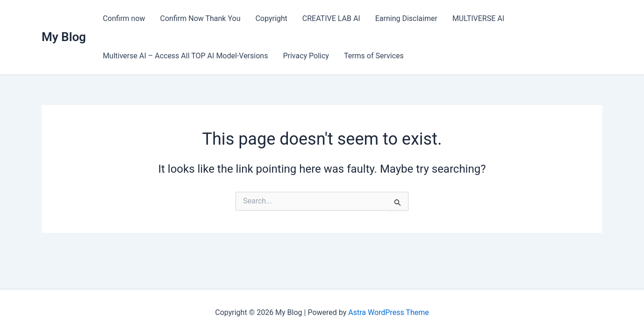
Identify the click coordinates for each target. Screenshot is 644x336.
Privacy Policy (306, 56)
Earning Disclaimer (406, 18)
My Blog (64, 37)
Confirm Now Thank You (200, 18)
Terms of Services (374, 56)
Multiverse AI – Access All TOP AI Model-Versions (186, 56)
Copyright (271, 18)
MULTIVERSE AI (478, 18)
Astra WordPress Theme (388, 312)
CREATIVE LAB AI (331, 18)
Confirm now (124, 18)
